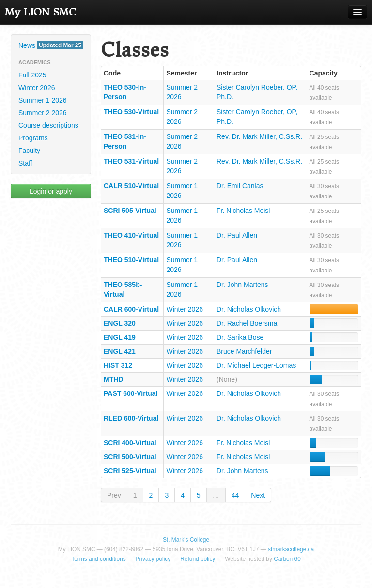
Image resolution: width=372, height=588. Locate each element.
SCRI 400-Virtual (130, 443)
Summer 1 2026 (43, 100)
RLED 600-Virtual (131, 418)
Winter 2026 (37, 88)
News (51, 45)
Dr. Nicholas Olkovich (249, 309)
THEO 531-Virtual (131, 161)
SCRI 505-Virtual (130, 211)
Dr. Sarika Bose (240, 337)
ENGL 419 (120, 337)
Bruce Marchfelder (244, 351)
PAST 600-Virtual (131, 393)
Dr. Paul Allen (237, 235)
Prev (114, 495)
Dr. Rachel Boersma (247, 323)
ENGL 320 (120, 323)
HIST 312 (118, 365)
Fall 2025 (32, 75)
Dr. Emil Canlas (240, 186)
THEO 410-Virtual (131, 235)
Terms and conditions (98, 559)
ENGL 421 (120, 351)
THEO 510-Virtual (131, 260)
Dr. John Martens (242, 285)
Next (258, 495)
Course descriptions (48, 125)
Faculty (29, 151)
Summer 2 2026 (43, 113)
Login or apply (51, 191)
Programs (33, 138)
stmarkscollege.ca (291, 549)
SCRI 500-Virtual (130, 457)
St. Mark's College (186, 540)
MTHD (113, 379)
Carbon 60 (287, 559)
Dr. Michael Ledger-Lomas (256, 365)
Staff (25, 163)
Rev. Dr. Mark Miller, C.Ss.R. (259, 136)
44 (235, 495)
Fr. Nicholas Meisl (243, 211)
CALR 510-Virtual (131, 186)
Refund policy (198, 559)
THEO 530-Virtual (131, 112)
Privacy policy (153, 559)
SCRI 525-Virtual (130, 471)
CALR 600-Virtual (131, 309)
